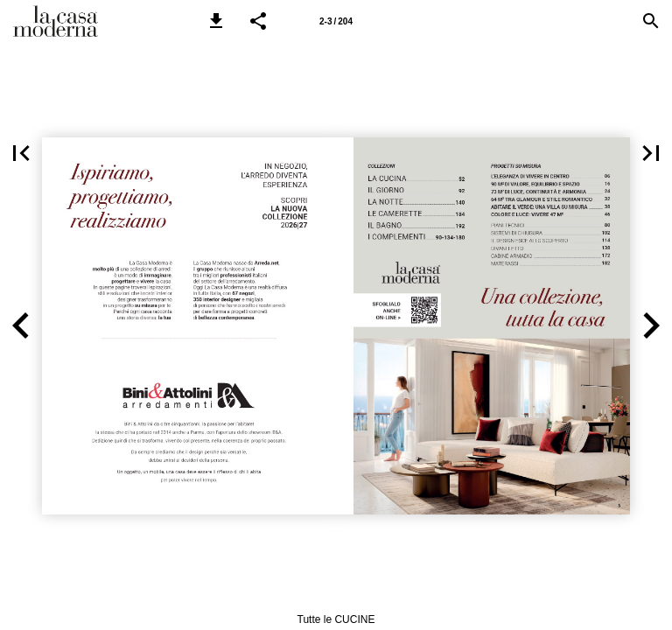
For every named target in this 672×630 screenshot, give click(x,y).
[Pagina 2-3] (336, 21)
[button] (216, 21)
